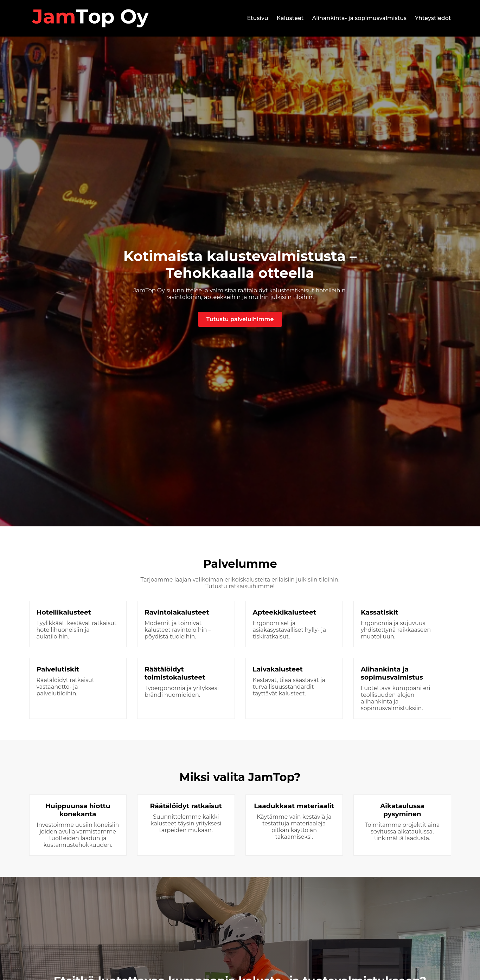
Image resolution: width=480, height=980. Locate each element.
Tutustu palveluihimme (240, 319)
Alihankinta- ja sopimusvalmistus (359, 18)
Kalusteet (290, 18)
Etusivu (257, 18)
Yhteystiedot (433, 18)
